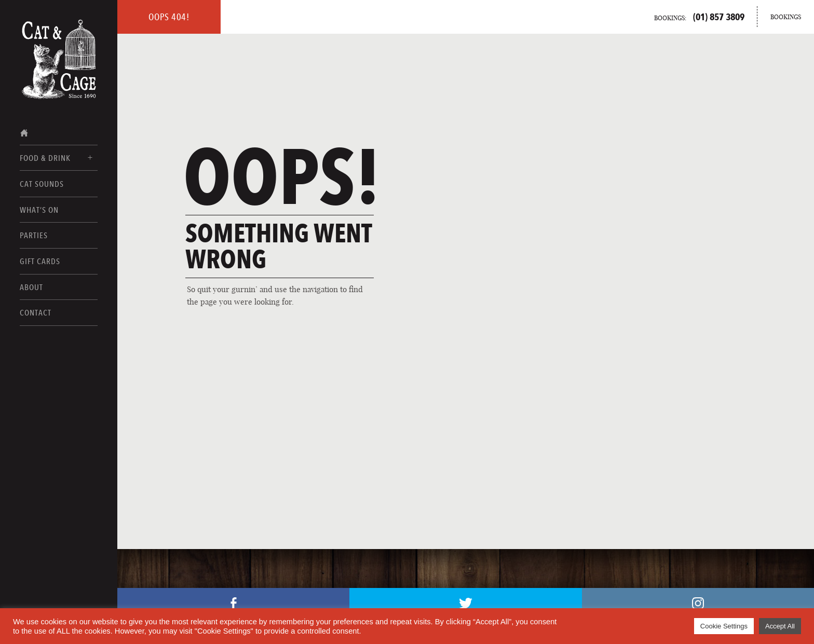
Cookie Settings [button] (724, 626)
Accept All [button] (780, 626)
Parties (34, 235)
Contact (36, 313)
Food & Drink (45, 158)
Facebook (234, 603)
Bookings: (699, 17)
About (31, 287)
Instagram (698, 603)
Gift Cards (40, 261)
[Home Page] (59, 45)
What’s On (39, 210)
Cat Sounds (42, 184)
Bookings (786, 17)
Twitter (466, 603)
